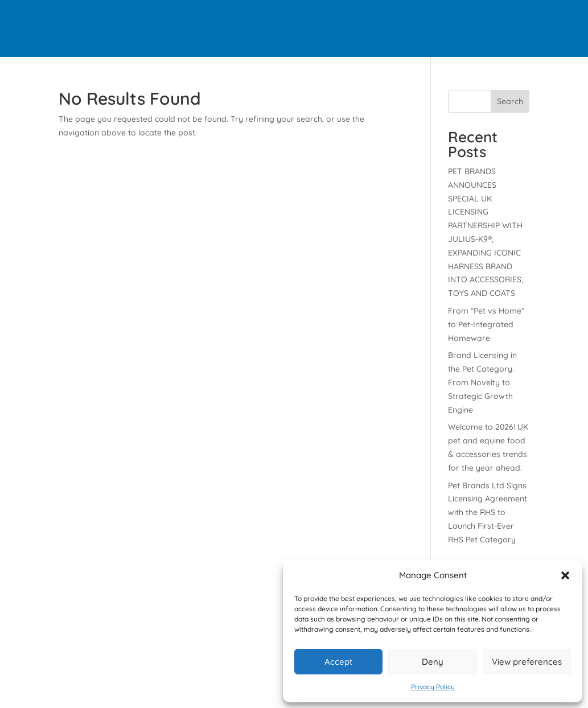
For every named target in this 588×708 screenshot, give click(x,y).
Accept (338, 662)
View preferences (527, 662)
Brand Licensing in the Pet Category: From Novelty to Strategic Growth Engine (482, 382)
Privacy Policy (433, 687)
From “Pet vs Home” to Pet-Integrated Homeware (486, 324)
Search (510, 101)
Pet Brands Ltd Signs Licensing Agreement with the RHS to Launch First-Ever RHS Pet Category (488, 513)
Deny (433, 662)
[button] (565, 575)
